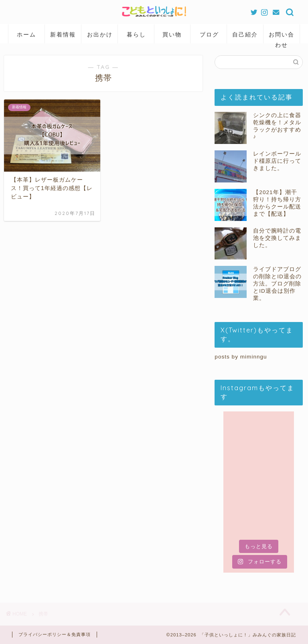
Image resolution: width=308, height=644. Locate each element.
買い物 (172, 34)
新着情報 (63, 34)
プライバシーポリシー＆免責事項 (55, 634)
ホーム (26, 34)
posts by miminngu (241, 357)
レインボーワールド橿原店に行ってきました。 (277, 161)
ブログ (209, 34)
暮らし (136, 34)
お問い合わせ (282, 37)
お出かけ (100, 34)
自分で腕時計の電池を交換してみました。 (277, 238)
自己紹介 (245, 34)
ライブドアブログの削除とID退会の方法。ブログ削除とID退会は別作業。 (277, 284)
